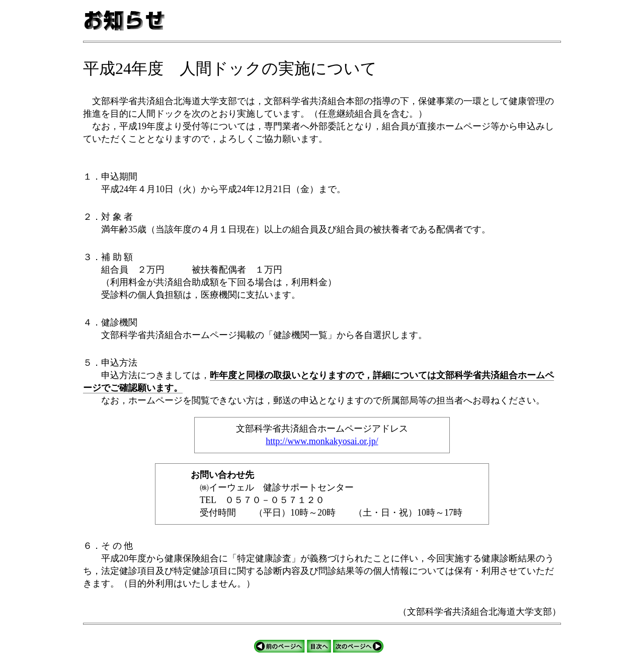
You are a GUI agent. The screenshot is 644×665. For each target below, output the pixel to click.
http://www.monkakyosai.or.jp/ (322, 441)
